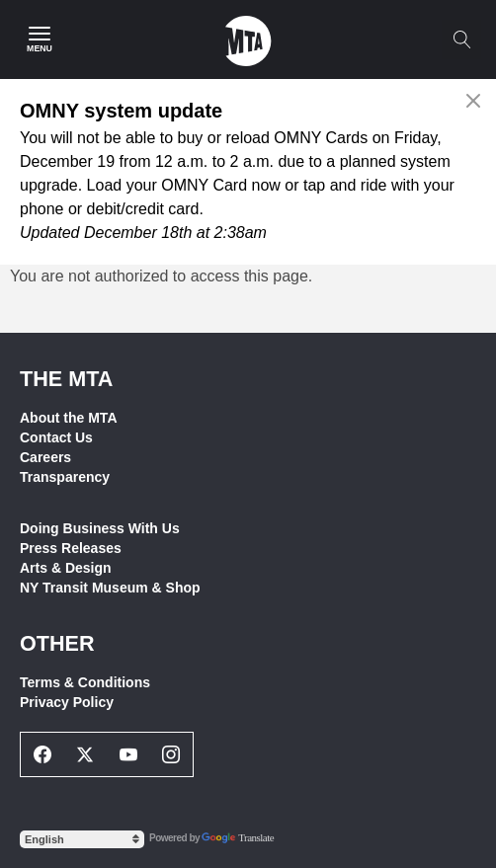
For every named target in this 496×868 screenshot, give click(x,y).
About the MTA (69, 418)
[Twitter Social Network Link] (86, 754)
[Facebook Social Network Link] (42, 754)
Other (57, 643)
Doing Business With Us (100, 528)
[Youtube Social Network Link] (128, 754)
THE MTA (66, 379)
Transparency (65, 477)
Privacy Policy (67, 702)
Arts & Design (66, 568)
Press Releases (71, 548)
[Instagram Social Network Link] (172, 754)
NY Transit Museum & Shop (110, 588)
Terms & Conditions (85, 682)
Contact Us (56, 437)
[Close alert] (474, 101)
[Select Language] (82, 839)
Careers (45, 457)
